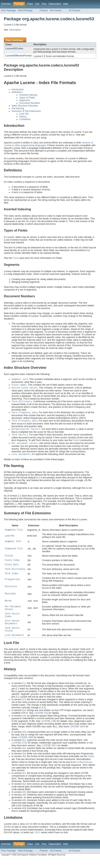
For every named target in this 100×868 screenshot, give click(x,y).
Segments (25, 100)
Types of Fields (27, 98)
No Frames (56, 10)
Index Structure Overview (25, 106)
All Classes (75, 10)
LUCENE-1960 (25, 746)
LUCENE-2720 (19, 751)
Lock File (24, 114)
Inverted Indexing (28, 95)
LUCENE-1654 (77, 735)
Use (37, 4)
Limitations (25, 119)
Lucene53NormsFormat (18, 56)
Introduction (18, 89)
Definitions (17, 92)
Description (15, 30)
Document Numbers (30, 103)
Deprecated (55, 4)
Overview (6, 4)
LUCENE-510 (41, 722)
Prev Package (8, 10)
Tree (44, 4)
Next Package (25, 10)
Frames (44, 10)
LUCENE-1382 (49, 730)
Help (65, 4)
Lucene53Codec (14, 49)
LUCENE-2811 (49, 754)
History (23, 117)
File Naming (18, 108)
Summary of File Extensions (26, 111)
